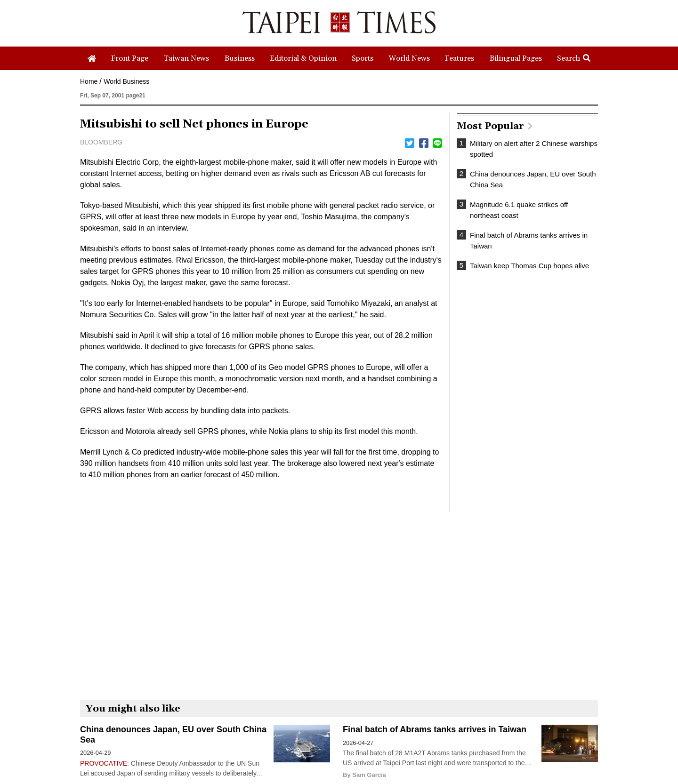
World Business (126, 81)
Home (89, 81)
